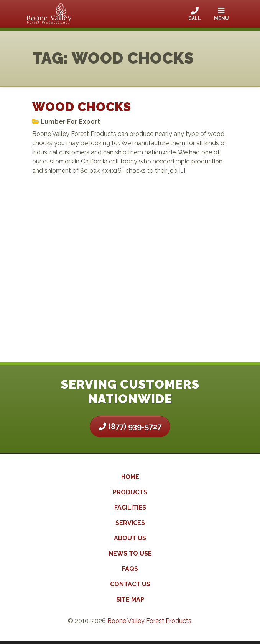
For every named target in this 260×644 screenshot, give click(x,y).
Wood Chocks (82, 107)
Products (130, 492)
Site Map (130, 599)
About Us (130, 538)
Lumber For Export (70, 122)
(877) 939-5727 (130, 427)
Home (130, 477)
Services (130, 523)
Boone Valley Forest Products (149, 621)
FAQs (130, 569)
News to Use (130, 553)
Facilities (130, 508)
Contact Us (130, 584)
